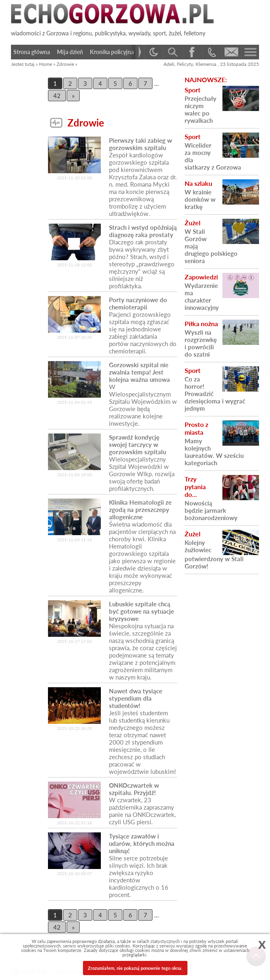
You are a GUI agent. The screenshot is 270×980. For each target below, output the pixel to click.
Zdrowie (65, 64)
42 (57, 96)
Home (46, 64)
